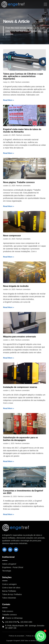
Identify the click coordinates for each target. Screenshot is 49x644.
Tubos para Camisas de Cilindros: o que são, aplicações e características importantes (23, 76)
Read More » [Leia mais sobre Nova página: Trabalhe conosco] (9, 206)
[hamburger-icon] (45, 4)
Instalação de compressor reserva (20, 387)
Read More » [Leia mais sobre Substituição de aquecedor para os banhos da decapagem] (9, 461)
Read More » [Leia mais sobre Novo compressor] (9, 257)
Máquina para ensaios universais (20, 337)
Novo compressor (12, 236)
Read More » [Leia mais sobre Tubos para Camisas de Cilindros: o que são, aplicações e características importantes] (9, 100)
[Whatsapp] (41, 636)
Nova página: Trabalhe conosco (19, 182)
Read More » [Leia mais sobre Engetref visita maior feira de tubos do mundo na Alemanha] (9, 153)
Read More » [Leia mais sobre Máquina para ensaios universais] (9, 358)
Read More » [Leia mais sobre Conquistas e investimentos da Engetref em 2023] (9, 514)
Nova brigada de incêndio (16, 286)
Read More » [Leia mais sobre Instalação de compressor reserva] (9, 408)
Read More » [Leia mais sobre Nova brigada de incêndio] (9, 307)
